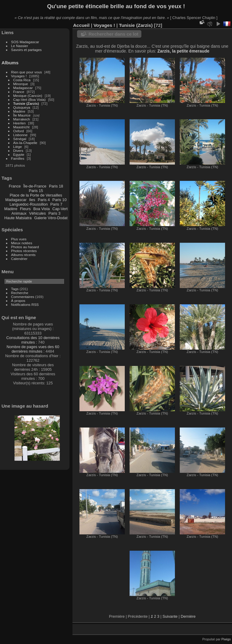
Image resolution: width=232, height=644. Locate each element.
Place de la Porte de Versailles (36, 195)
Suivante (170, 616)
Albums (10, 63)
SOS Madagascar (25, 42)
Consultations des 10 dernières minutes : (33, 340)
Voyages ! (19, 76)
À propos (18, 301)
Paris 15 (36, 191)
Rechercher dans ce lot (113, 34)
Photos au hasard (25, 247)
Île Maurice (22, 115)
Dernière (188, 616)
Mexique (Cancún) (28, 96)
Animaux (19, 213)
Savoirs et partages (26, 50)
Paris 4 (44, 200)
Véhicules (37, 213)
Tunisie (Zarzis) (26, 103)
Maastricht (21, 127)
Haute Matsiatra (18, 218)
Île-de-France (35, 186)
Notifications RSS (25, 304)
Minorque (21, 84)
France (19, 92)
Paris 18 (56, 186)
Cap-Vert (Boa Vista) (30, 99)
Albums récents (23, 255)
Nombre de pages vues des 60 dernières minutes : (33, 349)
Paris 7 (56, 204)
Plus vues (19, 239)
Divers (18, 151)
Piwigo (226, 639)
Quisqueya (22, 107)
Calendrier (19, 259)
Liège (18, 147)
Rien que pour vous (27, 72)
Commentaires (23, 297)
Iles (32, 200)
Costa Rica (22, 80)
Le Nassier (20, 46)
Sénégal (20, 139)
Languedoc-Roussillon (29, 204)
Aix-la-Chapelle (25, 143)
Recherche (20, 293)
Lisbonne (21, 135)
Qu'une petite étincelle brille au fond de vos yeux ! (116, 6)
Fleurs (25, 209)
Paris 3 (54, 213)
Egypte (19, 154)
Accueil (81, 25)
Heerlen (19, 123)
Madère (19, 111)
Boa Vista (42, 209)
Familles (18, 158)
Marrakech (22, 119)
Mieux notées (22, 243)
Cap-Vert (60, 209)
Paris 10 (59, 200)
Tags (15, 289)
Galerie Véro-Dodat (51, 218)
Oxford (19, 131)
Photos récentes (24, 251)
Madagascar (23, 88)
